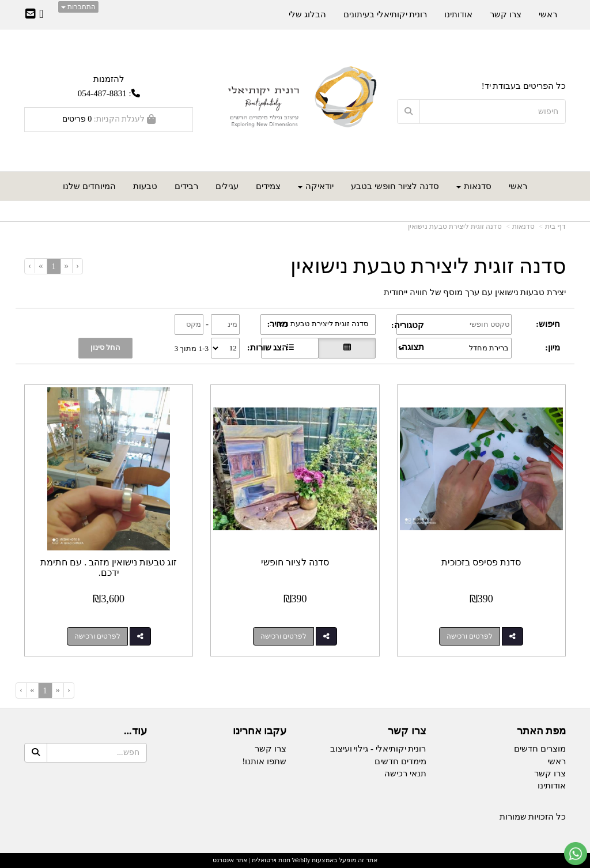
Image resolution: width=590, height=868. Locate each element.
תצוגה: (411, 347)
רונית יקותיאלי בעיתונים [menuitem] (385, 14)
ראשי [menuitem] (518, 186)
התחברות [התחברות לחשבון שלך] (78, 7)
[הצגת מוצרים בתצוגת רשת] (347, 348)
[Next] (41, 266)
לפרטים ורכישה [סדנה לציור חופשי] (283, 636)
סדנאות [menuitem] (474, 186)
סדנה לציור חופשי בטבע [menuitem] (395, 186)
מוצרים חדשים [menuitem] (540, 749)
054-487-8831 (102, 93)
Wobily (300, 860)
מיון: (553, 348)
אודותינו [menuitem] (458, 14)
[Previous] (67, 266)
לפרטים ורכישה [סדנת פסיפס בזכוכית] (470, 636)
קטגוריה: (408, 325)
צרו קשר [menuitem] (506, 14)
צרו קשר (271, 749)
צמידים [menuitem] (268, 186)
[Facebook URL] (41, 15)
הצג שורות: (268, 348)
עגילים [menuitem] (227, 186)
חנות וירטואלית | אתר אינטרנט (251, 860)
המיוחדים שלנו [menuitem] (89, 186)
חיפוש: (548, 324)
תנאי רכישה (405, 773)
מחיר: (278, 324)
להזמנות (109, 79)
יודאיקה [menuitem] (316, 186)
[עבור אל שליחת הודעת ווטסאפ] (576, 854)
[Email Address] (31, 15)
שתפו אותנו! (264, 761)
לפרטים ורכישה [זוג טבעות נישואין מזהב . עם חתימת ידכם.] (97, 636)
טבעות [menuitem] (145, 186)
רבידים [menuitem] (186, 186)
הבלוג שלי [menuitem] (307, 14)
